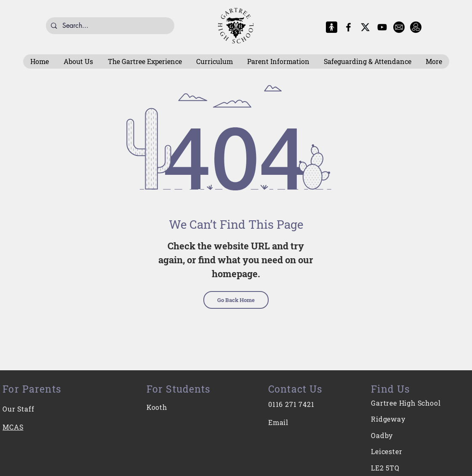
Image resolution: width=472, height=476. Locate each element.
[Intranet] (416, 27)
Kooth (157, 407)
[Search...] (110, 26)
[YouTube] (382, 27)
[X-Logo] (365, 27)
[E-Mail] (399, 27)
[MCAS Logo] (332, 27)
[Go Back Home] (236, 300)
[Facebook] (348, 27)
